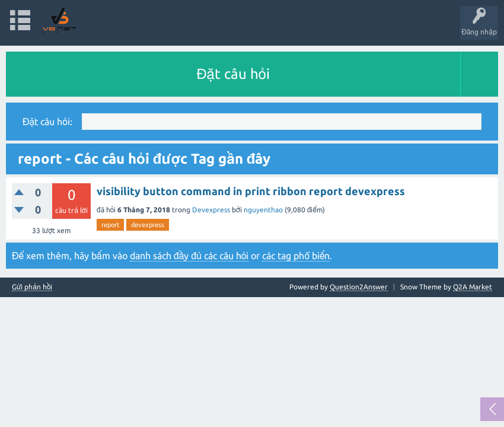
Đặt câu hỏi (233, 74)
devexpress (148, 225)
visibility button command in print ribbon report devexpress (251, 191)
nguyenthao (263, 210)
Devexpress (211, 210)
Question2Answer (359, 287)
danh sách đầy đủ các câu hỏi (189, 256)
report (110, 225)
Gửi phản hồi (32, 287)
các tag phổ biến (296, 256)
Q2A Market (473, 287)
